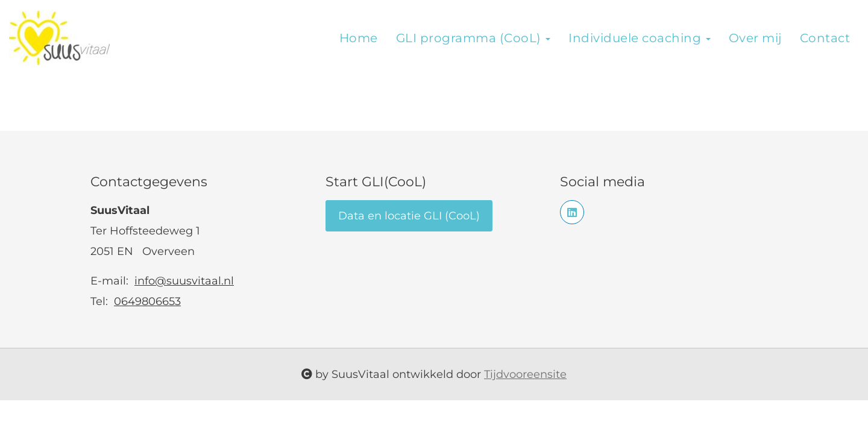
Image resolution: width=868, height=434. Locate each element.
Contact (825, 38)
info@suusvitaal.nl (184, 281)
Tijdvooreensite (525, 374)
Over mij (755, 38)
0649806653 (147, 301)
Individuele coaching (640, 38)
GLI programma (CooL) (473, 38)
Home (359, 38)
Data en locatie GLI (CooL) (409, 216)
